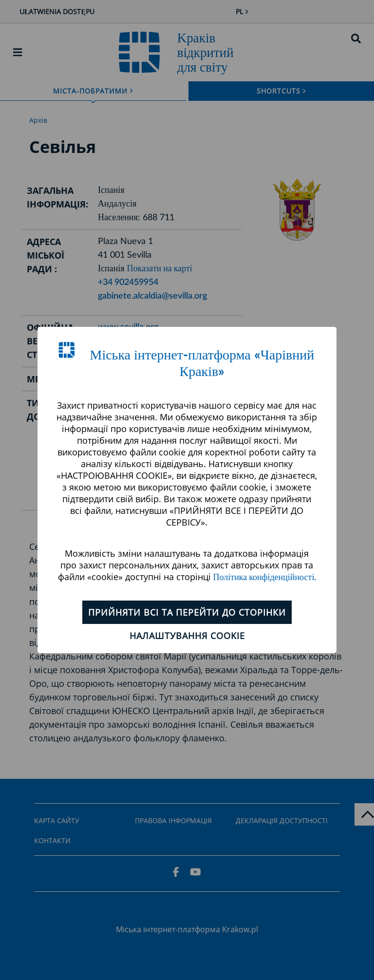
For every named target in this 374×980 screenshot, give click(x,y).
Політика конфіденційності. (265, 578)
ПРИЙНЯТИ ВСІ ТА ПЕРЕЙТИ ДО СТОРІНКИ (187, 612)
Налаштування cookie (187, 636)
